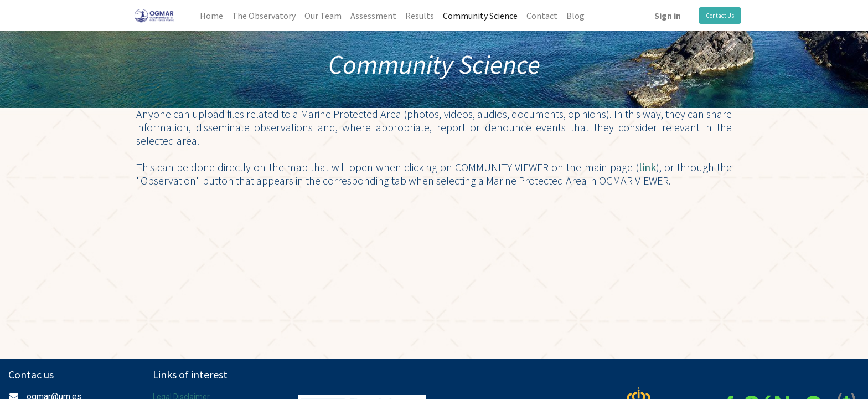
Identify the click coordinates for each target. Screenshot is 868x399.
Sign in (668, 16)
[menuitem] (211, 16)
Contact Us (720, 16)
